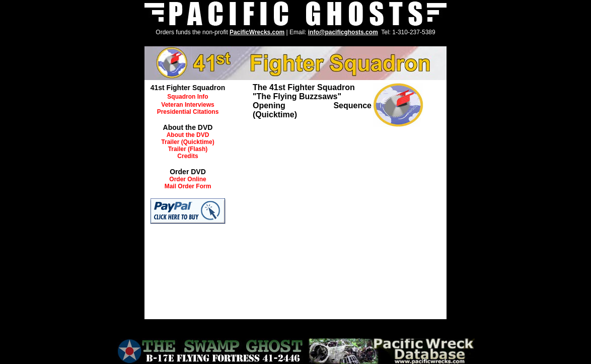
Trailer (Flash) (188, 149)
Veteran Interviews (188, 105)
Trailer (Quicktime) (188, 142)
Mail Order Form (188, 186)
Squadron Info (188, 97)
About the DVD (188, 135)
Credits (188, 156)
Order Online (188, 179)
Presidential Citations (188, 112)
